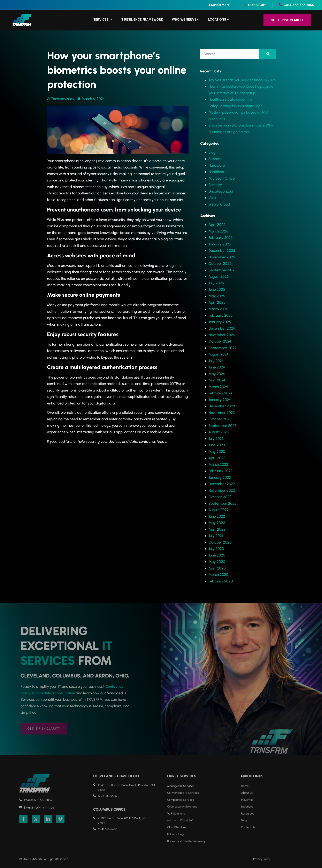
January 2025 (220, 322)
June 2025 (217, 289)
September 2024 (222, 348)
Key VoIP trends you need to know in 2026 (242, 80)
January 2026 (220, 244)
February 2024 (220, 393)
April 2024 (217, 380)
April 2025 (217, 302)
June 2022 (217, 516)
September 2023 (222, 426)
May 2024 (217, 374)
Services (101, 19)
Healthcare (217, 172)
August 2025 (219, 277)
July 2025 (216, 283)
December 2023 (222, 406)
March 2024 (218, 387)
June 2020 (217, 555)
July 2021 (216, 536)
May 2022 (217, 523)
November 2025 (222, 257)
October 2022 (220, 497)
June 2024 (217, 367)
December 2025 (222, 251)
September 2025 (223, 270)
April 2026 (217, 225)
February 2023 (220, 471)
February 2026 (221, 238)
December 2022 (222, 484)
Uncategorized (221, 191)
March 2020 (218, 575)
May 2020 (217, 562)
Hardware (217, 165)
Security (215, 185)
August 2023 (218, 432)
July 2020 (216, 549)
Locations (217, 19)
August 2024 (218, 354)
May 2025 (217, 296)
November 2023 (222, 413)
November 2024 (222, 335)
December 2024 (222, 328)
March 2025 (218, 309)
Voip (212, 198)
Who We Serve (184, 19)
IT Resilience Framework (142, 19)
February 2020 (221, 581)
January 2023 (220, 478)
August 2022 (219, 510)
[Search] (268, 54)
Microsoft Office (222, 178)
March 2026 (218, 231)
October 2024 (220, 341)
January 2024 (220, 400)
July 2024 (216, 361)
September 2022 (223, 503)
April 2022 (217, 529)
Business (215, 159)
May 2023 (217, 452)
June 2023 (217, 445)
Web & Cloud (219, 204)
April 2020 (217, 568)
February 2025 (221, 315)
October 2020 (220, 542)
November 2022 (222, 490)
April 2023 (217, 458)
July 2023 (216, 439)
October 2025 (220, 264)
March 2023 (218, 465)
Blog (212, 152)
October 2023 (220, 419)
